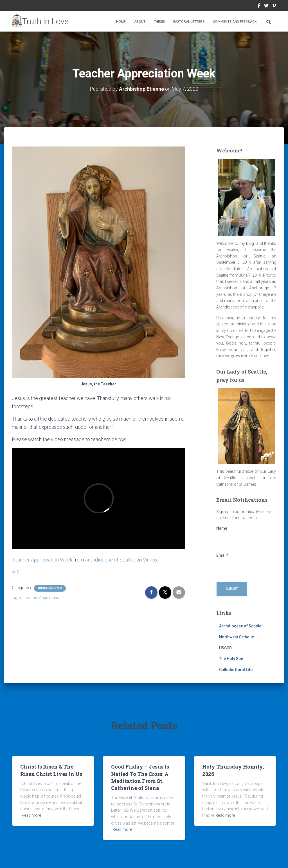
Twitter (266, 6)
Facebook (259, 6)
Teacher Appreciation (43, 598)
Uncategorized (50, 588)
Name (239, 534)
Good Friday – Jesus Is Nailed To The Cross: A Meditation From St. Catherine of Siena (140, 777)
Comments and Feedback (235, 22)
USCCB (225, 648)
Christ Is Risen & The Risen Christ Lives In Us (51, 770)
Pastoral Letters (189, 22)
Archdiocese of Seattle (110, 560)
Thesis (159, 22)
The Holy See (231, 659)
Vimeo (274, 6)
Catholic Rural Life (236, 670)
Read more (31, 815)
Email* (239, 561)
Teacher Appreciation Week (42, 560)
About (140, 22)
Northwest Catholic (237, 637)
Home (121, 22)
